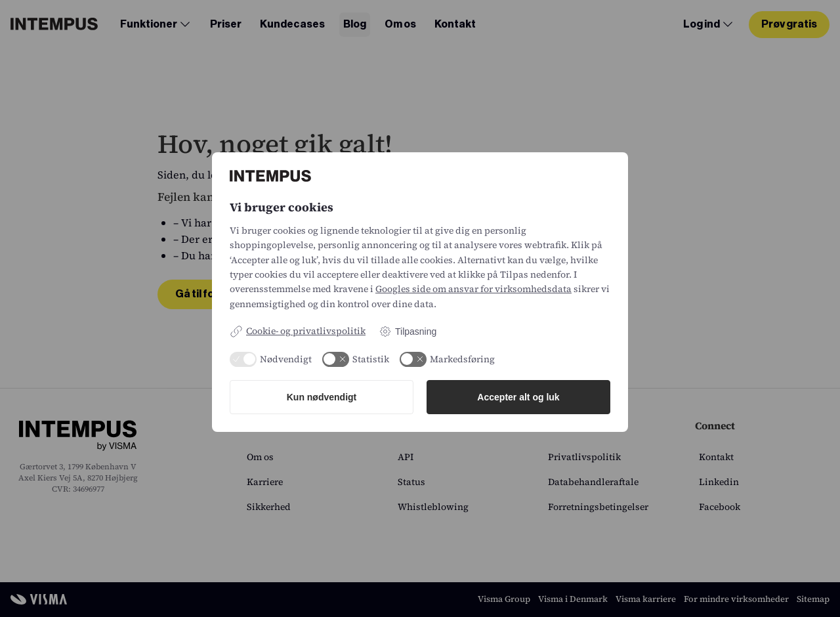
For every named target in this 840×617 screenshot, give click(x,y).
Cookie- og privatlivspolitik (298, 331)
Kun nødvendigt (322, 397)
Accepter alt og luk (518, 397)
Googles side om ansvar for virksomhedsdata (473, 289)
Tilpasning (408, 331)
